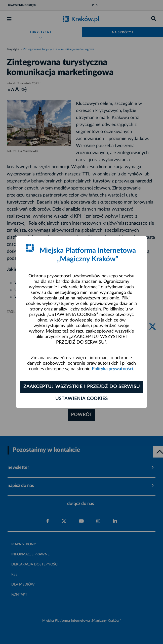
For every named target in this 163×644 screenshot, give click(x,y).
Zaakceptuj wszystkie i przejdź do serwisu (82, 387)
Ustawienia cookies (82, 399)
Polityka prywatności (112, 369)
